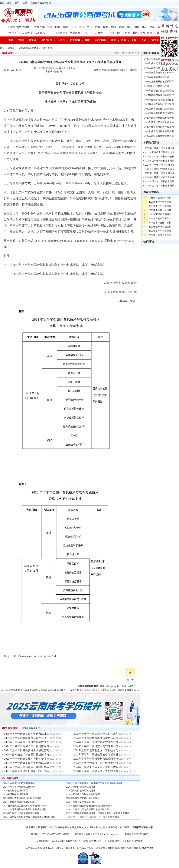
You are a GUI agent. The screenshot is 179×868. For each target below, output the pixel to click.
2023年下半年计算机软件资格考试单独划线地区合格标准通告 (35, 690)
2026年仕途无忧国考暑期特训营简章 (21, 813)
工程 (134, 40)
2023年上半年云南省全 (160, 227)
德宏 (153, 27)
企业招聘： (116, 33)
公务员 (33, 40)
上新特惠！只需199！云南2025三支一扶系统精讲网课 (93, 817)
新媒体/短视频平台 (60, 827)
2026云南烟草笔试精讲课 (15, 791)
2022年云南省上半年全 (160, 235)
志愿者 (99, 33)
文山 (89, 27)
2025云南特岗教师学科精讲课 (159, 136)
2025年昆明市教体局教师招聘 (159, 95)
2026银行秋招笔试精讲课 (15, 794)
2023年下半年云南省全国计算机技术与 (27, 767)
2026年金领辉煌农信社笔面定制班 (83, 798)
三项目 (61, 40)
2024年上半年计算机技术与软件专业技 (96, 746)
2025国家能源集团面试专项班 (159, 113)
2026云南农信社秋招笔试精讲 (159, 68)
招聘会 (151, 33)
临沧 (145, 27)
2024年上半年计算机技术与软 (160, 186)
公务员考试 (26, 33)
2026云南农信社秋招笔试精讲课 (19, 787)
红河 (82, 27)
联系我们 (43, 827)
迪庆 (137, 27)
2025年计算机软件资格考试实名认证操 (96, 738)
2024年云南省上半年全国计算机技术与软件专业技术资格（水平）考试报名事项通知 (94, 690)
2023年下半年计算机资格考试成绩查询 (96, 759)
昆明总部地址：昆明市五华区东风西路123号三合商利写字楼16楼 (69, 841)
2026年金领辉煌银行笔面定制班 (19, 802)
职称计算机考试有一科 (160, 198)
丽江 (129, 27)
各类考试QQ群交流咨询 (137, 834)
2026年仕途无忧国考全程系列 (159, 127)
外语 (144, 40)
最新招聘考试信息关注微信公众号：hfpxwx (115, 70)
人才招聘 (89, 827)
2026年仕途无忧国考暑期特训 (159, 131)
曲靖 (58, 27)
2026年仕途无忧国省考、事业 (159, 63)
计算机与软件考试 (31, 728)
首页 (11, 40)
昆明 (50, 27)
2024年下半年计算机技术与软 (160, 181)
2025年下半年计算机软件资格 (160, 157)
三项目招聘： (60, 33)
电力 (142, 33)
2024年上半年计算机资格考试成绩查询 (27, 750)
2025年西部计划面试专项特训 (159, 118)
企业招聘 (75, 40)
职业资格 (101, 40)
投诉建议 (125, 827)
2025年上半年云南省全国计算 (160, 148)
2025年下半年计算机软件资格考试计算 (27, 734)
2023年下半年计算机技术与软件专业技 (27, 759)
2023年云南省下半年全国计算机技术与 (96, 767)
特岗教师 (75, 33)
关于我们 (31, 827)
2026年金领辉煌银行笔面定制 (159, 104)
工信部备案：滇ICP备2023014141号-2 (45, 848)
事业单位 (47, 40)
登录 (17, 3)
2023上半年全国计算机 (160, 223)
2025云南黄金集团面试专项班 (81, 802)
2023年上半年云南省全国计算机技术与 (96, 771)
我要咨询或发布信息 (143, 827)
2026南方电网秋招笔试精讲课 (81, 791)
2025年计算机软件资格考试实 (160, 169)
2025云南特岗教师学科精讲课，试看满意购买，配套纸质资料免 (98, 813)
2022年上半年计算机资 (160, 231)
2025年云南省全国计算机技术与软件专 (27, 742)
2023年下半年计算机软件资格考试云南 (27, 763)
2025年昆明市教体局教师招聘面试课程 (22, 798)
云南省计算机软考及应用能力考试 (35, 48)
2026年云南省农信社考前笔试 (159, 91)
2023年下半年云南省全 (160, 214)
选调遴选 (39, 33)
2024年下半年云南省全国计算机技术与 (27, 746)
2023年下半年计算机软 (160, 206)
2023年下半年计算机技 (160, 210)
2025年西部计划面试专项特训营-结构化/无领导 (89, 806)
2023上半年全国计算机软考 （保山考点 (27, 771)
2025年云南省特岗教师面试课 (159, 59)
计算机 (155, 40)
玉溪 (74, 27)
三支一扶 (88, 33)
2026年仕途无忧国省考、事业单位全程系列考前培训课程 (94, 783)
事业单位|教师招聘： (20, 27)
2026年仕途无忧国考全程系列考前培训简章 (87, 809)
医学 (124, 40)
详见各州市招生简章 (132, 841)
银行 (128, 33)
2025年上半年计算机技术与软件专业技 (27, 738)
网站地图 (101, 827)
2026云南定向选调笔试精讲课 (81, 787)
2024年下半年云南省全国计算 (160, 165)
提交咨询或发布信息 (41, 3)
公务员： (12, 33)
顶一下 (130, 680)
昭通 (66, 27)
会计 (113, 40)
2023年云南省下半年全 (160, 218)
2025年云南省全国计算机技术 (160, 152)
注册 (25, 3)
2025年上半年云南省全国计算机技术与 (96, 734)
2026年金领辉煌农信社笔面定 (159, 100)
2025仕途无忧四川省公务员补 (159, 122)
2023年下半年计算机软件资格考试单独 (96, 755)
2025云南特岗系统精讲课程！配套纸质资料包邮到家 (29, 817)
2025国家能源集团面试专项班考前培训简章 (24, 806)
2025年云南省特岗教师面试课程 (19, 783)
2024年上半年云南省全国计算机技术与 (96, 750)
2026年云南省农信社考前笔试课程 (83, 794)
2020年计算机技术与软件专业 (160, 177)
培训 (21, 40)
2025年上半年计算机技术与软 (160, 161)
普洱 (97, 27)
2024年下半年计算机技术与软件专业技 (96, 742)
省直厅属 (39, 27)
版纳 (105, 27)
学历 (88, 40)
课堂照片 (77, 827)
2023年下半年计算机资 (160, 202)
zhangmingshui (113, 686)
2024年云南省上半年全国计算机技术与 (27, 755)
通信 (135, 33)
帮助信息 (113, 827)
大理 (121, 27)
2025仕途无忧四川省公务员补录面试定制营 (24, 809)
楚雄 (113, 27)
